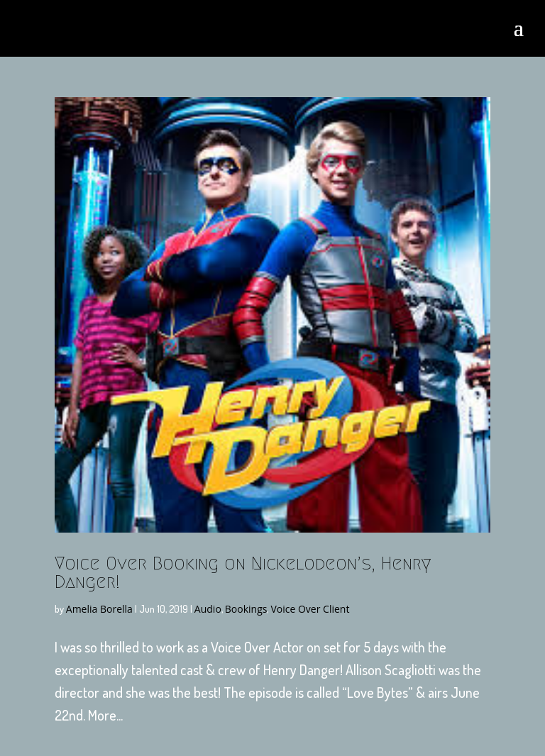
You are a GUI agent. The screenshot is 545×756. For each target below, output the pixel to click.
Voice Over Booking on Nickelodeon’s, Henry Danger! (243, 572)
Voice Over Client (310, 609)
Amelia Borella (99, 609)
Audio (208, 609)
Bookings (246, 609)
